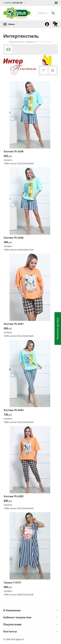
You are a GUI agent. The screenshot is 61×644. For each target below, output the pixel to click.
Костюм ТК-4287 (14, 324)
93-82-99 (13, 3)
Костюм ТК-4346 (14, 238)
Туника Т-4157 (12, 582)
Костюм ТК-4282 (14, 496)
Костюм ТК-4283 (14, 410)
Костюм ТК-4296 (14, 151)
